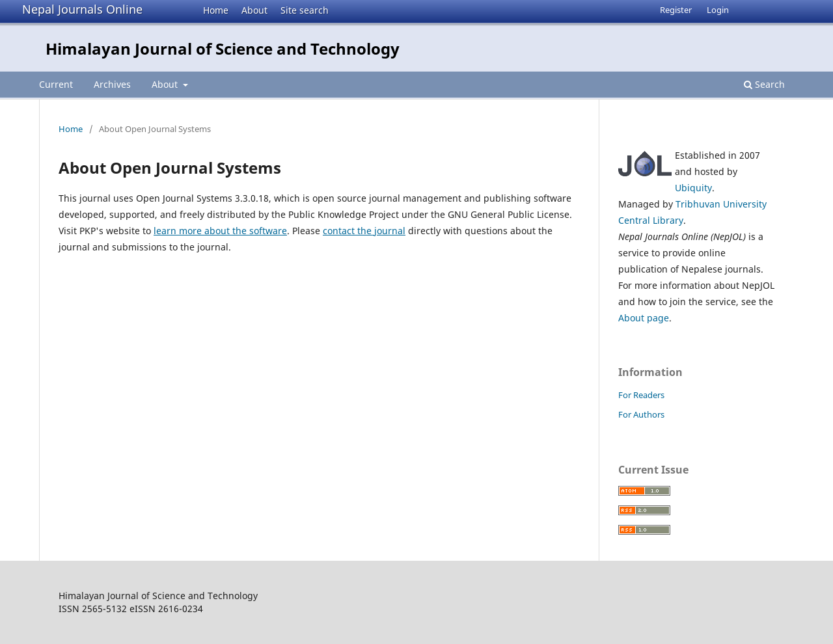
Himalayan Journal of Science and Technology (223, 48)
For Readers (641, 395)
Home (216, 10)
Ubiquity (693, 188)
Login (718, 10)
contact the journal (364, 231)
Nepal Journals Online (82, 9)
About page (644, 318)
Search (764, 84)
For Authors (641, 414)
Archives (112, 84)
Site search (305, 10)
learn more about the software (220, 231)
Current (56, 84)
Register (676, 10)
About (254, 10)
